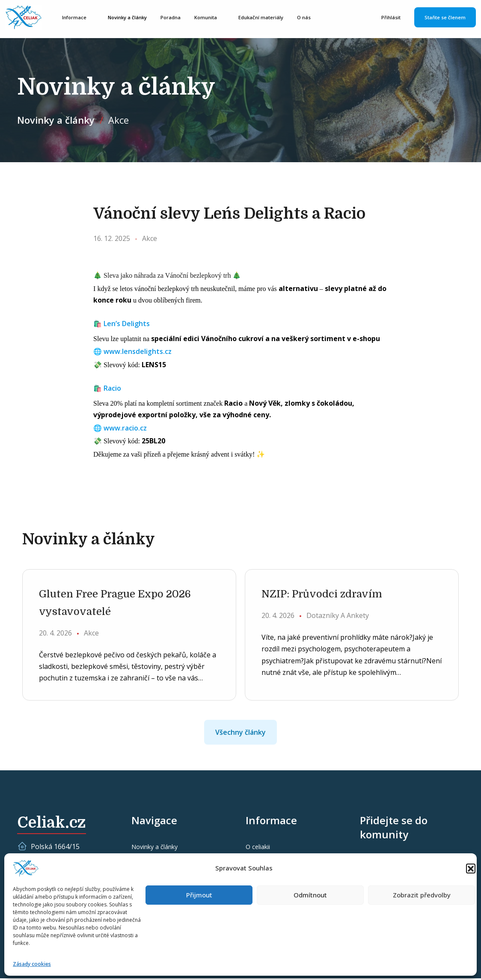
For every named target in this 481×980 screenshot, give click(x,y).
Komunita (209, 18)
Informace (78, 18)
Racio (112, 388)
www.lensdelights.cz (138, 351)
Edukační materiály (264, 18)
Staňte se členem (445, 18)
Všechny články (240, 734)
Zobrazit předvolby (422, 895)
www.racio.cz (125, 428)
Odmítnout (310, 895)
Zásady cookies (32, 964)
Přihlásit (391, 18)
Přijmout (199, 895)
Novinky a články (131, 18)
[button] (471, 868)
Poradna (174, 18)
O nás (307, 18)
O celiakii (258, 849)
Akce (119, 120)
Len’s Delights (127, 324)
